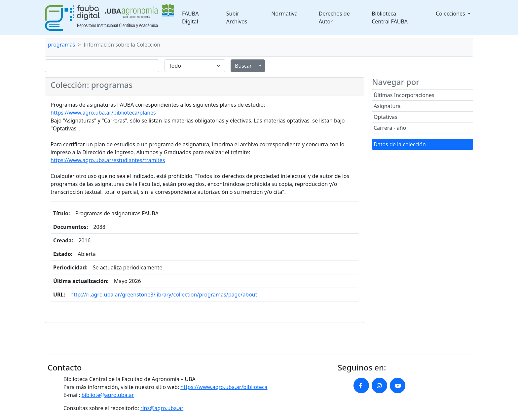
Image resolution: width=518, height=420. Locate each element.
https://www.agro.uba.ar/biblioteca (224, 387)
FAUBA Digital (190, 17)
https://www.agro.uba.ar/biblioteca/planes (103, 113)
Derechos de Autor (334, 17)
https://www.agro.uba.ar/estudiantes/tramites (108, 160)
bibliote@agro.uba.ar (108, 395)
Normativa (284, 14)
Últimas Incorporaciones (404, 95)
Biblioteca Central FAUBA (390, 17)
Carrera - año (390, 128)
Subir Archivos (237, 17)
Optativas (386, 117)
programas (62, 45)
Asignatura (387, 106)
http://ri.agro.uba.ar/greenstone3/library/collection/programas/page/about (164, 295)
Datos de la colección (400, 144)
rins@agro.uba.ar (162, 408)
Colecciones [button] (451, 14)
